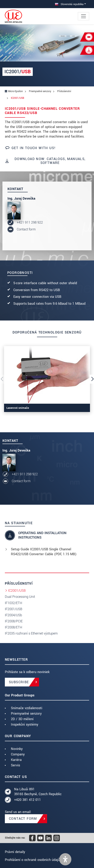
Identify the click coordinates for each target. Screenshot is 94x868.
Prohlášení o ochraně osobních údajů (32, 860)
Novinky (17, 749)
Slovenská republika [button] (69, 4)
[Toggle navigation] (83, 16)
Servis (15, 765)
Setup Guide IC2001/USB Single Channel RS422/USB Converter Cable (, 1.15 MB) (44, 552)
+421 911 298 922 (30, 222)
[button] (65, 859)
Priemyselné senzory (26, 714)
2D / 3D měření (22, 719)
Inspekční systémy (25, 724)
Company (18, 754)
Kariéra (16, 760)
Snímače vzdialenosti (27, 708)
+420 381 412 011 (27, 800)
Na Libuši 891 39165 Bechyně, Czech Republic (38, 792)
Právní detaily (15, 852)
